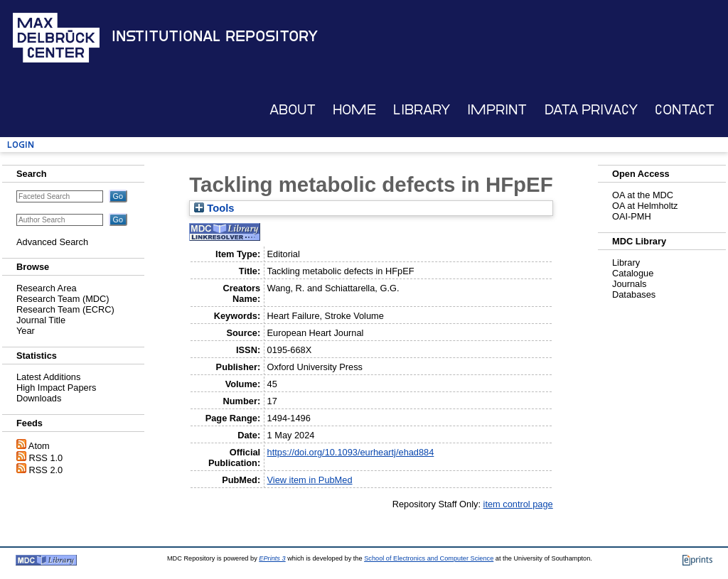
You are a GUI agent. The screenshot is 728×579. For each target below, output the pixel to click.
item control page (518, 504)
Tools (214, 208)
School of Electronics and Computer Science (429, 558)
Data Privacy (591, 110)
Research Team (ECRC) (65, 309)
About (293, 110)
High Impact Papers (56, 388)
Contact (685, 110)
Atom (39, 446)
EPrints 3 (272, 558)
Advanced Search (52, 242)
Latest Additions (48, 377)
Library (422, 110)
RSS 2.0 (46, 470)
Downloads (39, 398)
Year (26, 331)
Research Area (47, 288)
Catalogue (633, 273)
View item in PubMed (310, 480)
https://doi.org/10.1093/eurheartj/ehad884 (351, 452)
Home (354, 110)
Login (21, 145)
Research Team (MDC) (63, 299)
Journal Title (41, 320)
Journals (629, 284)
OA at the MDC (643, 195)
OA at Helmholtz (645, 206)
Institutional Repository (215, 36)
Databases (634, 294)
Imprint (497, 110)
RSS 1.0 (46, 458)
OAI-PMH (632, 216)
